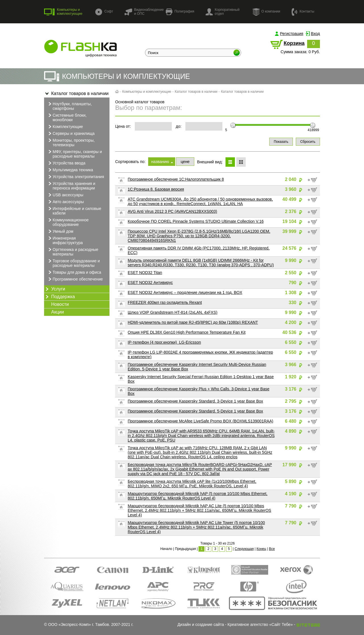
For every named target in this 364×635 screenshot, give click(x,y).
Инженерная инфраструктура (65, 240)
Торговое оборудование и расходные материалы (73, 263)
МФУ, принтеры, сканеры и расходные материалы (74, 154)
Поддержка (59, 297)
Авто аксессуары (65, 202)
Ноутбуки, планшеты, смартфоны (69, 106)
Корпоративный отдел (223, 12)
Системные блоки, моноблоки (67, 117)
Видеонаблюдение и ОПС (144, 12)
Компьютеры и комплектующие (63, 12)
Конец (261, 549)
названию (160, 162)
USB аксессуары (65, 195)
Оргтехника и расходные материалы (73, 251)
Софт (104, 12)
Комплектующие (65, 127)
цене (185, 162)
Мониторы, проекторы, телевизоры (71, 142)
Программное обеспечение (75, 279)
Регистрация (292, 34)
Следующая (244, 549)
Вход (315, 34)
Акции (58, 312)
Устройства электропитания (76, 177)
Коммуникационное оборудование (68, 222)
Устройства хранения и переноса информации (71, 185)
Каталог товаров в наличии (76, 94)
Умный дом (60, 231)
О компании (266, 12)
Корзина (294, 43)
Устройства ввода (66, 163)
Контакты (303, 12)
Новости (60, 304)
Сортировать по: (130, 162)
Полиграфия (180, 12)
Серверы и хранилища (71, 133)
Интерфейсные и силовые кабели (74, 211)
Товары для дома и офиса (74, 272)
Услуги (55, 289)
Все (272, 549)
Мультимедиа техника (70, 170)
